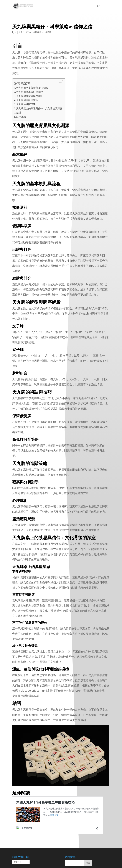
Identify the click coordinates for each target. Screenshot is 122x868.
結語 (19, 113)
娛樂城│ (40, 864)
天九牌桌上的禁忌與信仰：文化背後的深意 (39, 108)
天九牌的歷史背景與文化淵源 (32, 88)
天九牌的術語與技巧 (27, 100)
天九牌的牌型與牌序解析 (30, 96)
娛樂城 (48, 32)
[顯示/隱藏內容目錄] (59, 83)
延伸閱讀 (21, 117)
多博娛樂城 (38, 32)
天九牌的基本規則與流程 (30, 92)
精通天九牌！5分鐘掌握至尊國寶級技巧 (40, 802)
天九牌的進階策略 (26, 104)
